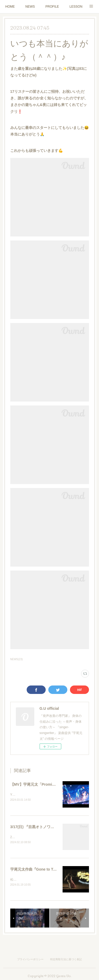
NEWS (30, 7)
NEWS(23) (17, 659)
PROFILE (52, 7)
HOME (10, 7)
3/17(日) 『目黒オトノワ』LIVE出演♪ (41, 827)
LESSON (76, 7)
